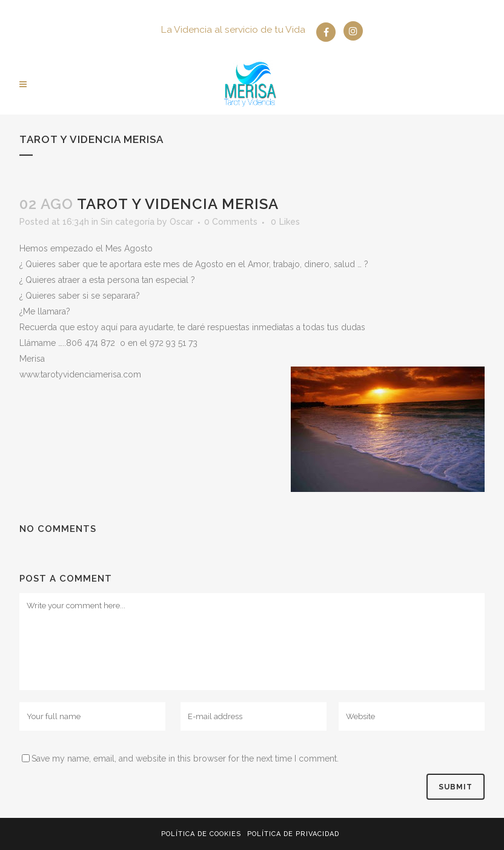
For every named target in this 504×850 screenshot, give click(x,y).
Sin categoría (128, 222)
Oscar (181, 222)
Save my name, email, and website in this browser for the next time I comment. (185, 759)
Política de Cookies (201, 834)
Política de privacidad (293, 834)
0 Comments (231, 222)
